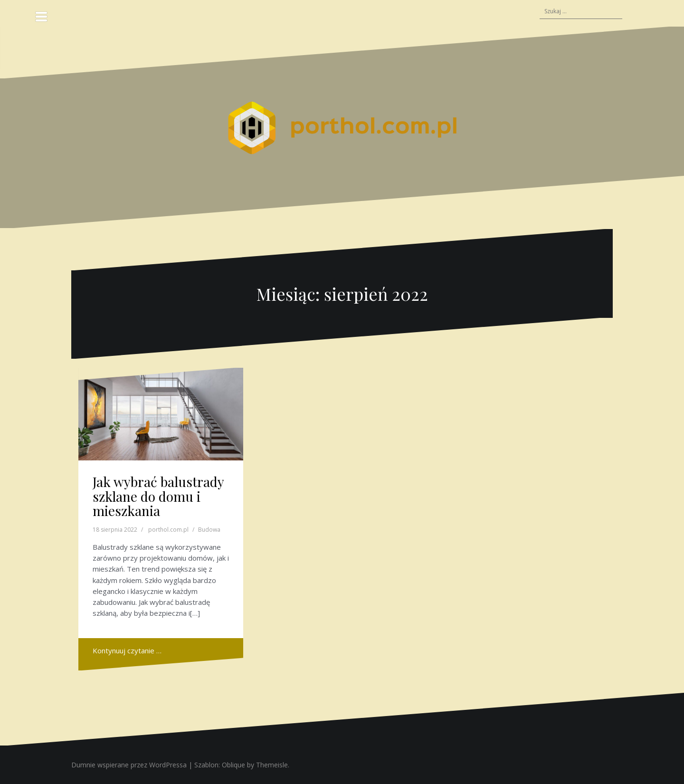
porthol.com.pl (168, 530)
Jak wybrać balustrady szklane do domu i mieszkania (158, 496)
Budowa (209, 530)
